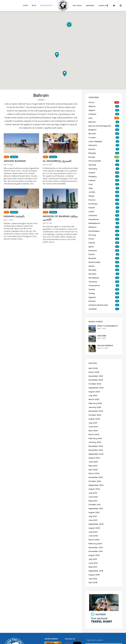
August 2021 (94, 482)
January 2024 (94, 418)
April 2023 (93, 443)
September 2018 (96, 535)
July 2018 (92, 542)
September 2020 (96, 492)
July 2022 (93, 464)
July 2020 (93, 499)
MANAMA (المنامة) (14, 216)
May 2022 (93, 471)
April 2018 (93, 546)
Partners (90, 6)
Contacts (102, 6)
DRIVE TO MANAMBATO (107, 308)
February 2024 (95, 414)
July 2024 (93, 400)
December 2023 (95, 421)
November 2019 (95, 517)
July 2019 (92, 524)
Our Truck (77, 6)
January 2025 (94, 386)
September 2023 (96, 428)
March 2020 (93, 507)
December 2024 (95, 389)
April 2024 (93, 407)
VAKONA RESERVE (105, 327)
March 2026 (93, 354)
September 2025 (96, 368)
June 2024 (93, 403)
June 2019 (93, 528)
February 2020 (95, 510)
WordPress (18, 625)
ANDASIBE (101, 317)
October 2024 (94, 393)
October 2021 (94, 475)
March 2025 (93, 378)
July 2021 (92, 485)
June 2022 (93, 467)
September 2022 (96, 457)
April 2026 (93, 350)
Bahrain (14, 157)
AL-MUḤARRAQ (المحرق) (57, 161)
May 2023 (93, 439)
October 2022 (94, 453)
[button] (65, 74)
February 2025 (95, 382)
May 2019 (92, 531)
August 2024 (94, 396)
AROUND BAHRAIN (15, 161)
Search (104, 609)
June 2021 (93, 489)
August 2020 (94, 496)
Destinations (46, 5)
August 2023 (94, 432)
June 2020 (93, 503)
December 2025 (95, 357)
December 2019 (95, 514)
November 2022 (95, 450)
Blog (34, 5)
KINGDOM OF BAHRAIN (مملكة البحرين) (60, 218)
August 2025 (94, 371)
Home (25, 5)
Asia (6, 157)
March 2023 (93, 446)
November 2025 (95, 361)
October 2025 (94, 364)
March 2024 (93, 410)
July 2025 (93, 375)
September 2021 (96, 478)
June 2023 (93, 435)
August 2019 (94, 521)
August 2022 (94, 460)
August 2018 (94, 539)
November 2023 (95, 425)
